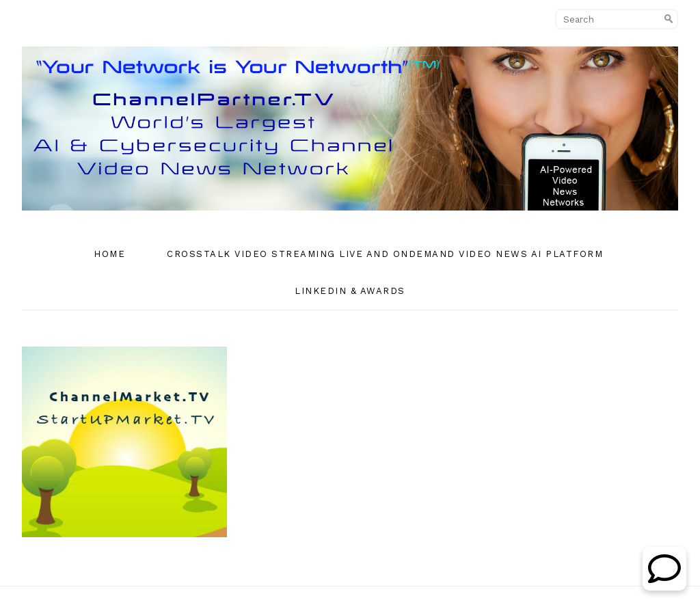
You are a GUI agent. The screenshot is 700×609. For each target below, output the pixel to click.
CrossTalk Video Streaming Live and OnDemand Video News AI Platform (385, 254)
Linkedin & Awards (350, 291)
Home (109, 254)
